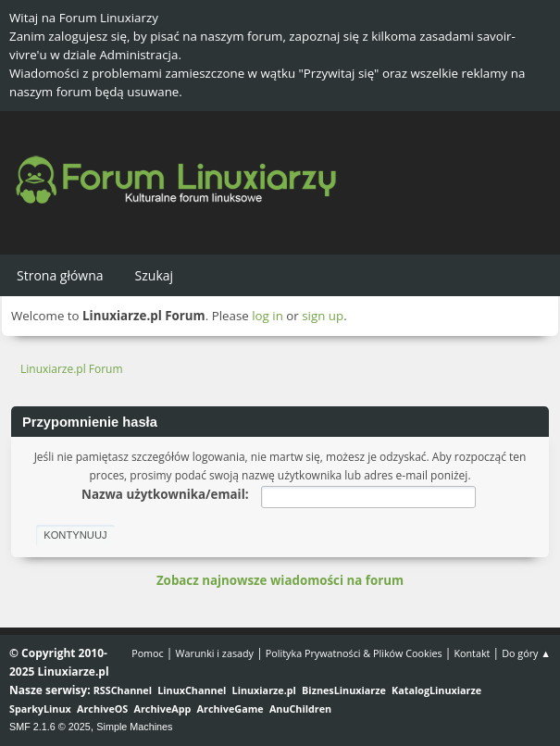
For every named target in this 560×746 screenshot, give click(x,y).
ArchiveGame (230, 709)
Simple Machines (134, 727)
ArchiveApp (163, 709)
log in (268, 316)
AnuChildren (300, 709)
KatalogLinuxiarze (436, 690)
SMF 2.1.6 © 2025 (50, 727)
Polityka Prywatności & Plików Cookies (354, 653)
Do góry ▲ (526, 653)
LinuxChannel (192, 690)
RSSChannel (123, 690)
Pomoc (148, 653)
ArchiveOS (102, 709)
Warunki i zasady (215, 653)
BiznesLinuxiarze (344, 690)
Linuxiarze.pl (264, 690)
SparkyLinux (40, 709)
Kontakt (472, 653)
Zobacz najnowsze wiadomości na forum (280, 580)
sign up (323, 316)
